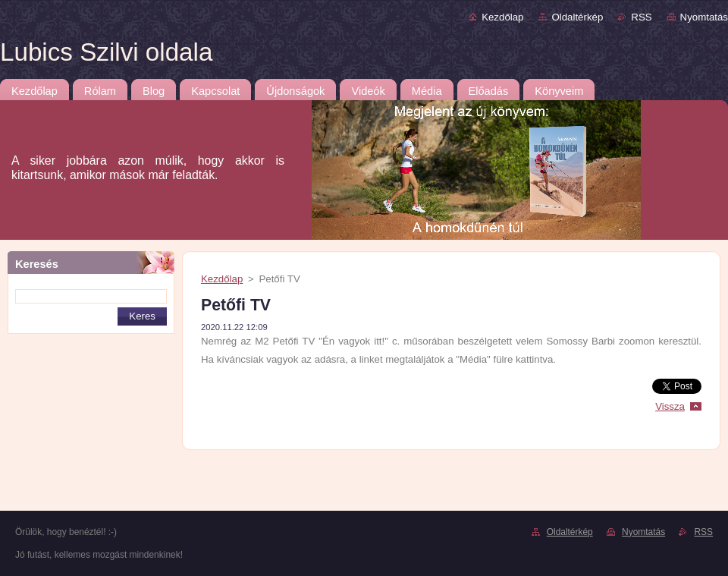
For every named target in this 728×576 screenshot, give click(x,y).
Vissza (670, 406)
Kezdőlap (502, 17)
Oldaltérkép (577, 17)
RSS (641, 17)
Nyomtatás (704, 17)
